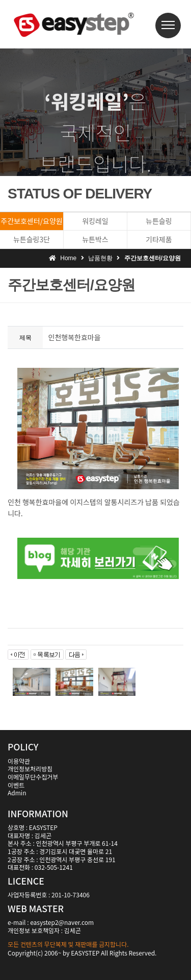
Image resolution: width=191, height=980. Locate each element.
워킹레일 (95, 221)
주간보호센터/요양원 (31, 221)
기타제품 (159, 239)
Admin (17, 793)
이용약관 (19, 761)
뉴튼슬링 (159, 221)
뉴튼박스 (95, 239)
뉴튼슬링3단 (32, 239)
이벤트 (16, 785)
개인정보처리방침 (30, 769)
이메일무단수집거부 (33, 777)
